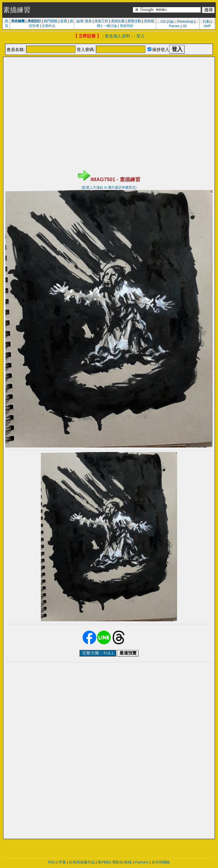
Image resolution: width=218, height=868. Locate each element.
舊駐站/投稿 (122, 862)
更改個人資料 (118, 36)
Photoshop (185, 22)
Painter (174, 26)
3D (185, 26)
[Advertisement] (109, 72)
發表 (88, 21)
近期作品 (49, 26)
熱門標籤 (51, 21)
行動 (206, 22)
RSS (52, 862)
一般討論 (110, 26)
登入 (141, 36)
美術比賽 (118, 21)
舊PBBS (104, 862)
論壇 (80, 21)
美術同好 (127, 26)
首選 (64, 21)
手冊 (62, 862)
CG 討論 (167, 22)
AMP (207, 26)
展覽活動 (134, 21)
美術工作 (101, 21)
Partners (142, 862)
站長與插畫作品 (82, 862)
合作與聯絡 (161, 862)
